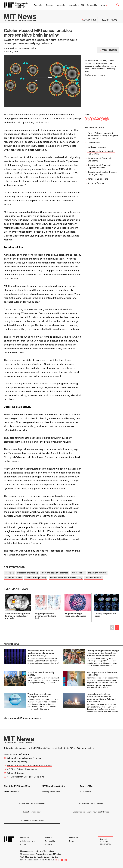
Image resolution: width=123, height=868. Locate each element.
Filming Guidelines (51, 792)
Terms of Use (86, 786)
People (40, 857)
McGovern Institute (97, 147)
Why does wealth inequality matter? (41, 674)
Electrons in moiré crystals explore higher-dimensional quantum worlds (41, 653)
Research (50, 5)
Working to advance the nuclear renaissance (102, 674)
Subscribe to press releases (91, 803)
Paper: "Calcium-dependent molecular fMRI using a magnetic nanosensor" (103, 136)
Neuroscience (78, 573)
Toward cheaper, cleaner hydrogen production (39, 695)
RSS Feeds (85, 792)
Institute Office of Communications (78, 748)
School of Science (96, 183)
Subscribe (91, 20)
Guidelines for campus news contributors (91, 812)
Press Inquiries (11, 792)
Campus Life (92, 5)
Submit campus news (32, 812)
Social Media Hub (47, 860)
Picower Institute (93, 578)
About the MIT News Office (17, 786)
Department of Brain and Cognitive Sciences (99, 166)
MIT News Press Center (53, 786)
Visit (22, 857)
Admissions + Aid (76, 5)
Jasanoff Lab (94, 143)
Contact (55, 857)
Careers (47, 857)
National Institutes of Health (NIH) (66, 578)
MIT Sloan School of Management (23, 769)
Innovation (61, 5)
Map (27, 857)
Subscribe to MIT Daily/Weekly (32, 803)
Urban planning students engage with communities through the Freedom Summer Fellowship (103, 653)
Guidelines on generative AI (32, 820)
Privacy (23, 860)
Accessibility (33, 860)
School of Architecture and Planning (24, 758)
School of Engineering (98, 179)
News (72, 841)
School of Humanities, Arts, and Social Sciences (29, 766)
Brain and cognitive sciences (55, 573)
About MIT (49, 845)
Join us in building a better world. (106, 842)
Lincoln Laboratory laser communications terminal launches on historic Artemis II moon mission (101, 698)
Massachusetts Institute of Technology (37, 851)
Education (38, 5)
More (104, 5)
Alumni (23, 845)
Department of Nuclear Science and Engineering (102, 173)
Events (33, 857)
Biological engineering (28, 573)
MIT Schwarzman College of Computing (26, 777)
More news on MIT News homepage (21, 718)
